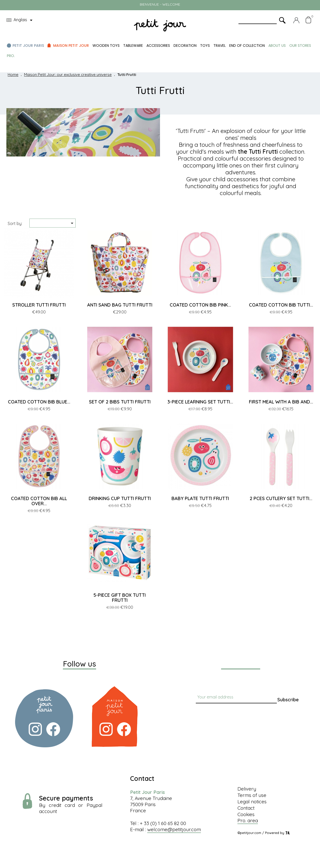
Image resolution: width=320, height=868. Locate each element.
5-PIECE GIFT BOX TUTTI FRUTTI (120, 598)
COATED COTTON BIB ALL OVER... (39, 501)
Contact (246, 808)
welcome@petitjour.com (174, 829)
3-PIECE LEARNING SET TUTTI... (200, 402)
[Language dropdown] (20, 20)
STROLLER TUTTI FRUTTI (39, 305)
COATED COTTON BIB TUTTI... (281, 305)
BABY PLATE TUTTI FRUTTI (200, 498)
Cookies (246, 814)
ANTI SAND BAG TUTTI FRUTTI (120, 305)
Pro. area (248, 820)
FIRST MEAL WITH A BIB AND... (281, 402)
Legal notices (252, 802)
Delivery (247, 789)
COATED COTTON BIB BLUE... (39, 402)
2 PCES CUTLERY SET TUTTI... (281, 498)
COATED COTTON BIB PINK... (200, 305)
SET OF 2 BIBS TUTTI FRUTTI (120, 402)
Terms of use (252, 795)
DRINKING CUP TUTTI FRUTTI (120, 498)
